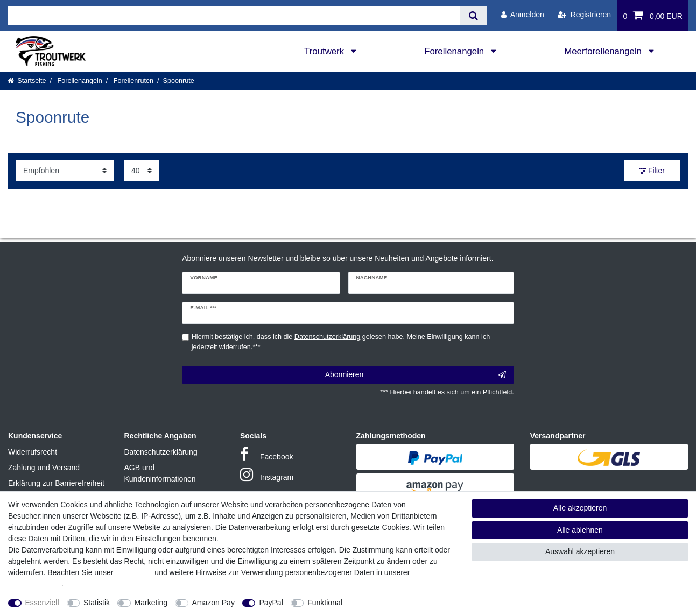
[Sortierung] (65, 171)
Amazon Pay (213, 603)
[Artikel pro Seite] (142, 171)
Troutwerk (325, 51)
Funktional (325, 603)
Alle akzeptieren (580, 508)
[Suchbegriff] (234, 15)
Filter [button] (652, 171)
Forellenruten (132, 81)
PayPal (271, 603)
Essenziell (42, 603)
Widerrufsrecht (33, 452)
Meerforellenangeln (604, 51)
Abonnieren (416, 375)
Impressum (134, 572)
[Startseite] (27, 81)
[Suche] (473, 15)
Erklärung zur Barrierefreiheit (56, 483)
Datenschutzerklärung (161, 452)
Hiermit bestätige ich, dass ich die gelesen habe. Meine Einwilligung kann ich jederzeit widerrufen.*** (341, 342)
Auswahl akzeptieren (580, 551)
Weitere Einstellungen (389, 603)
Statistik (97, 603)
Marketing (151, 603)
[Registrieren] (584, 15)
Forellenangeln (455, 51)
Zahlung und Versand (44, 468)
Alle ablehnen (580, 530)
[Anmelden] (523, 15)
